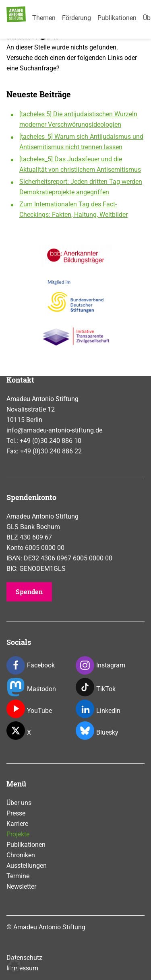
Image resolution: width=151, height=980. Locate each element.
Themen (44, 18)
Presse (16, 813)
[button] (14, 966)
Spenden (29, 592)
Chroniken (21, 855)
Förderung (77, 18)
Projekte (18, 834)
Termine (18, 876)
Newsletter (21, 886)
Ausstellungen (27, 866)
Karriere (17, 824)
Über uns (19, 803)
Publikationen (117, 18)
